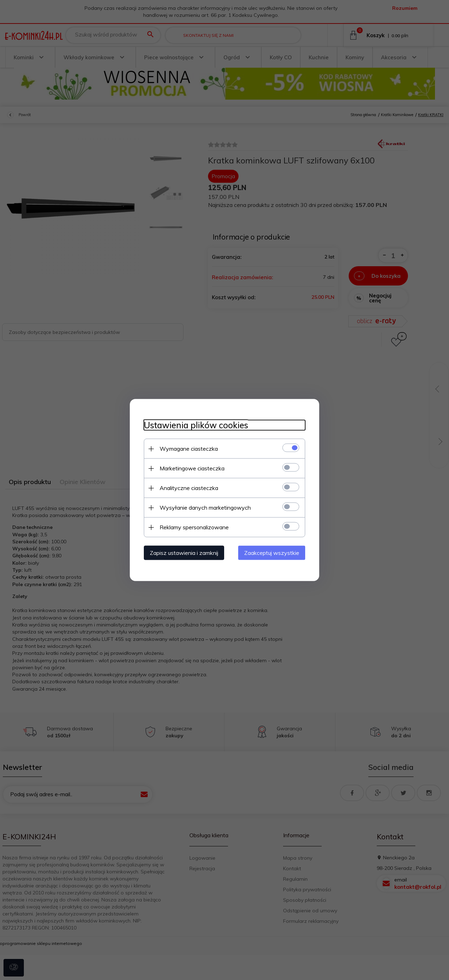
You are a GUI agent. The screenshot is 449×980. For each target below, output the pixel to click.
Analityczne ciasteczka (189, 488)
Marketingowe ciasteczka (192, 468)
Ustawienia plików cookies (196, 425)
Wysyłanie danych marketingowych (205, 508)
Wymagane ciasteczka (189, 449)
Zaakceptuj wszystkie (272, 553)
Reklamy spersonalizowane (194, 527)
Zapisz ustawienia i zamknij (184, 553)
